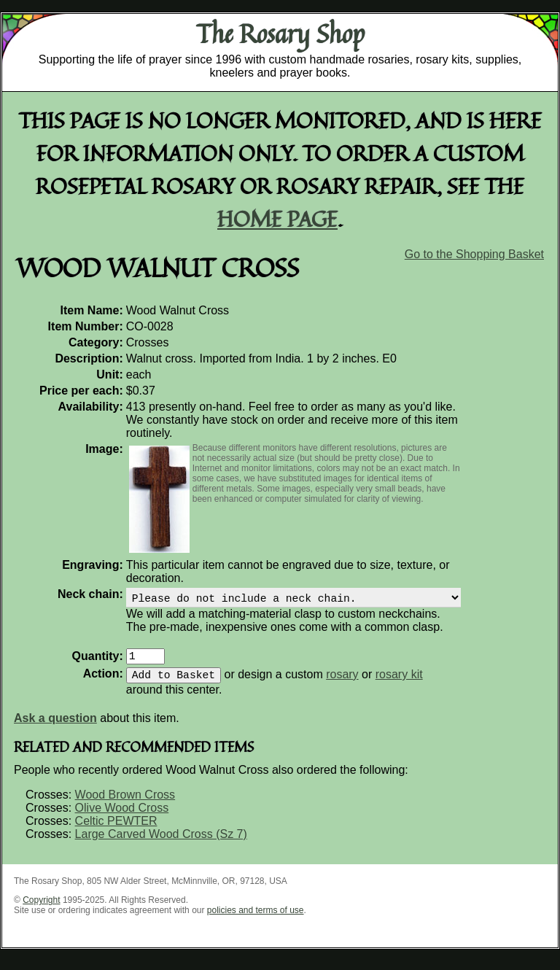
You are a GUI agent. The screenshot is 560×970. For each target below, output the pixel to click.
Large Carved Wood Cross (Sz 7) (161, 843)
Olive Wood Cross (122, 816)
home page (277, 218)
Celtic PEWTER (116, 830)
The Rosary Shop (280, 34)
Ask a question (55, 727)
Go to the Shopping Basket (474, 254)
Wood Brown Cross (125, 803)
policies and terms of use (256, 919)
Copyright (41, 909)
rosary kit (399, 683)
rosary (342, 683)
